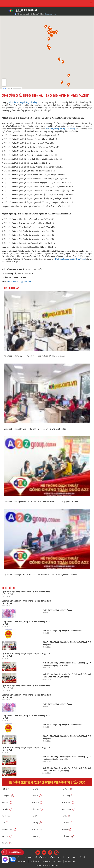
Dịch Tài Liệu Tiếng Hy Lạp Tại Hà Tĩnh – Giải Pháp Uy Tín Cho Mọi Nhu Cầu (35, 429)
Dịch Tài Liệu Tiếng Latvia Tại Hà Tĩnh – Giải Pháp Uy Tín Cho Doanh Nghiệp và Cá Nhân (40, 574)
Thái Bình (7, 809)
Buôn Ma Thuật (9, 829)
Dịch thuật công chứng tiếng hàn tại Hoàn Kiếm (62, 631)
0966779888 (15, 852)
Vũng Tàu (7, 836)
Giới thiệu (27, 857)
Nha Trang (37, 829)
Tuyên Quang (69, 809)
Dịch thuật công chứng (52, 861)
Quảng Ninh (8, 796)
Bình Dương (68, 836)
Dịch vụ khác (70, 861)
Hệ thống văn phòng (45, 857)
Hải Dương (68, 796)
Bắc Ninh (37, 796)
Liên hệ (82, 857)
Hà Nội (6, 789)
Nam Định (7, 802)
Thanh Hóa (8, 816)
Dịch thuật (23, 861)
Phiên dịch (35, 861)
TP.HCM (67, 829)
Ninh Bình (37, 802)
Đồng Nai (7, 843)
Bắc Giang (37, 809)
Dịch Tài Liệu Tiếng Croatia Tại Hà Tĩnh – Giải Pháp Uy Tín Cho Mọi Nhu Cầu (35, 356)
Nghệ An (37, 816)
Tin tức (62, 857)
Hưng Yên (37, 789)
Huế (5, 823)
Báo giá (72, 857)
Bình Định (67, 823)
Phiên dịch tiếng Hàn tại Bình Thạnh (57, 610)
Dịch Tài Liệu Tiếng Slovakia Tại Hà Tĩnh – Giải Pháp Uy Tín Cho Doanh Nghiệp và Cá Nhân (67, 664)
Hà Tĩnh (67, 816)
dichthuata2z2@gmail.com (20, 281)
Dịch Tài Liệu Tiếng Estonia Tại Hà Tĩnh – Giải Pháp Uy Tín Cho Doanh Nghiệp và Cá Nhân (41, 502)
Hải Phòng (67, 789)
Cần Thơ (37, 836)
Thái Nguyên (68, 802)
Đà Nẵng (37, 823)
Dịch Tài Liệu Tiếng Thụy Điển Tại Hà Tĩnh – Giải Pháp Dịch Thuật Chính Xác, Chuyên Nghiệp (67, 675)
